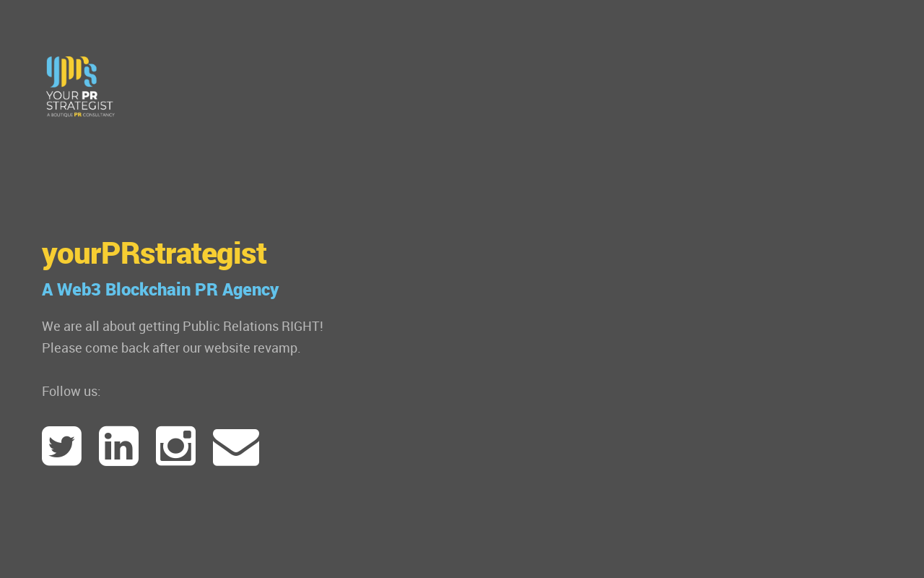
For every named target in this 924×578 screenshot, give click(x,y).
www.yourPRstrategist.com (81, 87)
